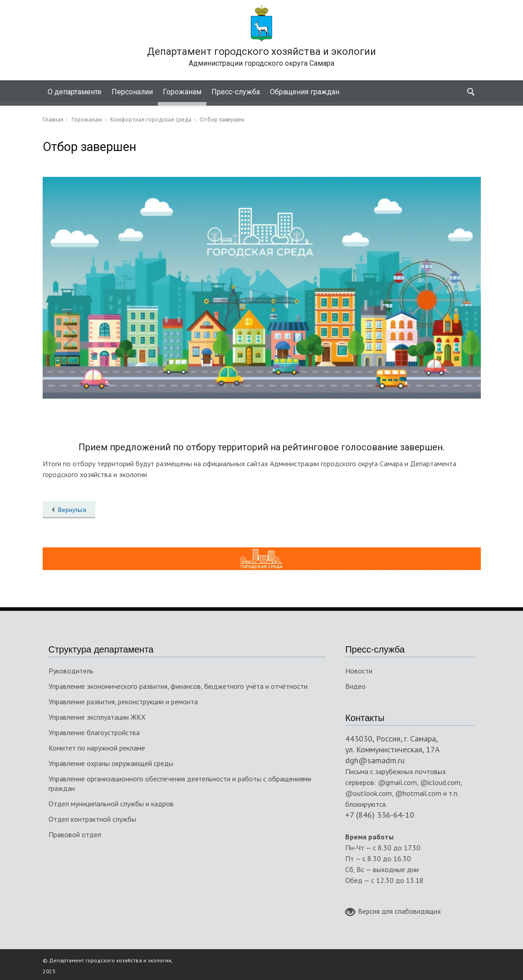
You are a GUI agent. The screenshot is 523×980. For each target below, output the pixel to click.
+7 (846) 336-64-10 (380, 815)
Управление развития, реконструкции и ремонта (123, 702)
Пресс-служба (236, 92)
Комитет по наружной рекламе (97, 748)
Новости (359, 671)
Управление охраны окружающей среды (111, 763)
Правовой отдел (75, 834)
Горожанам (182, 92)
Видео (355, 686)
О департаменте (75, 92)
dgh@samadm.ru (375, 760)
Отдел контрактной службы (92, 819)
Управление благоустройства (94, 732)
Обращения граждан (305, 92)
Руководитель (71, 671)
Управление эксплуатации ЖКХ (97, 717)
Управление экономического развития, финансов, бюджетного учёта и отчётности (178, 686)
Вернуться (72, 510)
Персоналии (132, 92)
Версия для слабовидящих (393, 912)
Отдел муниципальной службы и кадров (111, 804)
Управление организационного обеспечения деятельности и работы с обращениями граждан (180, 783)
